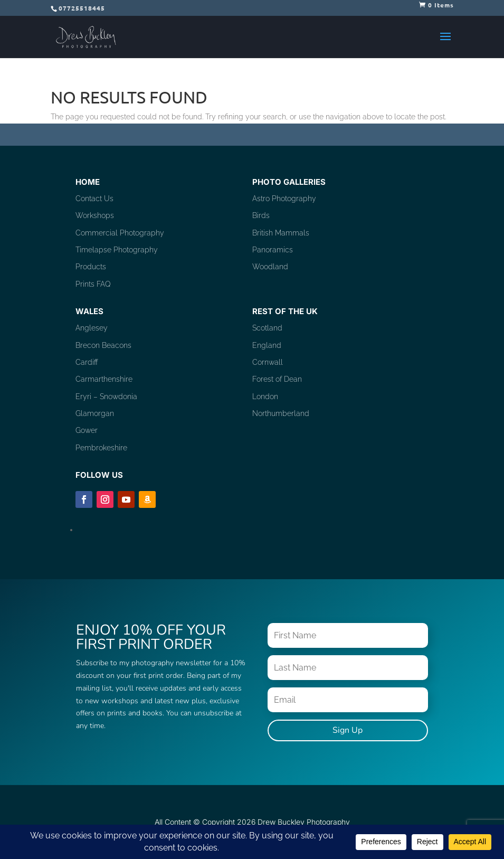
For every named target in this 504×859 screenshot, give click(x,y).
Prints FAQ (93, 284)
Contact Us (94, 199)
